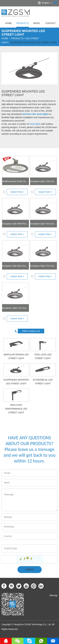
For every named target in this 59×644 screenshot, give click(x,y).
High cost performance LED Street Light (16, 409)
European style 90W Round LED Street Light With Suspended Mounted (15, 224)
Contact (51, 23)
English (46, 3)
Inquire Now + (17, 192)
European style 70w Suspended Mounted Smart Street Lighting (44, 224)
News (37, 23)
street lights (35, 124)
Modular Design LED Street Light (16, 356)
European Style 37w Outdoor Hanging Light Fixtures (44, 266)
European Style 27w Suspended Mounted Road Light (15, 308)
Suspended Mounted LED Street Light (33, 42)
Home (8, 23)
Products (23, 23)
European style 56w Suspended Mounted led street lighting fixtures (15, 266)
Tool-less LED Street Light (43, 356)
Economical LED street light (43, 382)
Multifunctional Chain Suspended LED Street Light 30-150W (15, 181)
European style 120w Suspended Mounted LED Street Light (44, 181)
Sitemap (53, 595)
